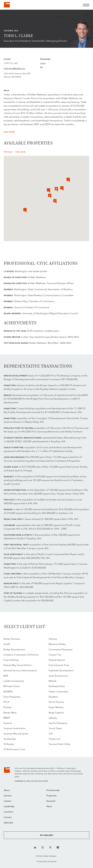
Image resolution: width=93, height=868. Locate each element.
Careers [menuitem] (8, 801)
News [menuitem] (49, 807)
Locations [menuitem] (8, 812)
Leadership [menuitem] (9, 807)
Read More (9, 132)
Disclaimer (52, 861)
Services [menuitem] (8, 796)
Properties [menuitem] (52, 796)
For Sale (8, 152)
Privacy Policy (42, 861)
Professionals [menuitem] (53, 790)
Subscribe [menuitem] (8, 823)
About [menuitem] (7, 790)
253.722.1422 (12, 63)
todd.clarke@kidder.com (14, 68)
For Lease (21, 152)
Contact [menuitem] (8, 817)
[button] (68, 180)
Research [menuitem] (51, 801)
